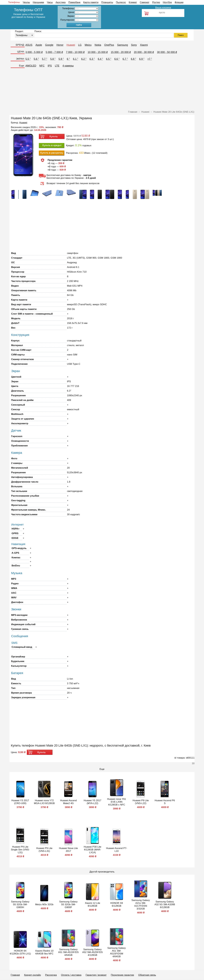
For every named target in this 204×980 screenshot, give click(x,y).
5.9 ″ (61, 59)
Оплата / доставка (71, 975)
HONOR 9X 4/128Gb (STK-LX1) (20, 952)
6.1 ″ (76, 59)
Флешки (179, 2)
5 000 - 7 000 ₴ (54, 52)
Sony (134, 45)
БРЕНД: (20, 45)
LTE (57, 66)
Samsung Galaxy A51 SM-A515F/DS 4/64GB (68, 952)
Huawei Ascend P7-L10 (117, 850)
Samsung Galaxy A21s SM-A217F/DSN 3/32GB (141, 904)
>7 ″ (150, 59)
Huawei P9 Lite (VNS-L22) (141, 802)
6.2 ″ (84, 59)
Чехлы (26, 2)
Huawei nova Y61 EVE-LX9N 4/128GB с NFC (117, 802)
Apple (39, 45)
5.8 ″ (53, 59)
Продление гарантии (122, 975)
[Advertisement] (102, 90)
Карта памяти (91, 2)
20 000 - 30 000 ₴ (144, 52)
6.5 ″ (109, 59)
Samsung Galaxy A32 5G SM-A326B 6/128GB (165, 904)
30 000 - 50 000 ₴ (167, 52)
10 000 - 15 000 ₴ (98, 52)
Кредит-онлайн (32, 975)
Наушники (38, 2)
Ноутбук (167, 2)
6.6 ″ (117, 59)
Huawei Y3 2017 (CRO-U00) (20, 802)
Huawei (71, 45)
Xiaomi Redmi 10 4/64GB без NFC (44, 952)
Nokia (98, 45)
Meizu (88, 45)
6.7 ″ (125, 59)
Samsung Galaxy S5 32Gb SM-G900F (68, 904)
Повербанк (74, 2)
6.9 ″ (142, 59)
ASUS (29, 45)
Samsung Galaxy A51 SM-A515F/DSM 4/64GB (117, 952)
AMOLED (31, 66)
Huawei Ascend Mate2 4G (68, 802)
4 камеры (68, 66)
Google (49, 45)
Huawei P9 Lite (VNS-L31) (44, 850)
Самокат (145, 2)
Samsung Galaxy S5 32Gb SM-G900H (20, 904)
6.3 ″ (92, 59)
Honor (60, 45)
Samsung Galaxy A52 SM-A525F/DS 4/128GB (93, 952)
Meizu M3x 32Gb (44, 904)
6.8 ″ (133, 59)
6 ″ (68, 59)
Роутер (156, 2)
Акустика (60, 2)
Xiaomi (144, 45)
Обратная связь (147, 975)
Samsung (123, 45)
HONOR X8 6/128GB (117, 904)
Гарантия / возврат (96, 975)
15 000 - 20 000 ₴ (121, 52)
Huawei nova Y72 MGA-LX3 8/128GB (44, 802)
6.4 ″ (100, 59)
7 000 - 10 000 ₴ (75, 52)
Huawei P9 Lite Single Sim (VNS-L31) (20, 850)
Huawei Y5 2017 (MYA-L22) (93, 802)
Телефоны (14, 2)
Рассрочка (51, 975)
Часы (50, 2)
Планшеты (107, 2)
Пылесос (121, 2)
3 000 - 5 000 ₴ (34, 52)
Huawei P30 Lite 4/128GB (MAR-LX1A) (93, 850)
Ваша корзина (163, 8)
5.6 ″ (36, 59)
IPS (50, 66)
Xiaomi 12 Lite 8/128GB (93, 904)
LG (80, 45)
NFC (42, 66)
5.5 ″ (28, 59)
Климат (133, 2)
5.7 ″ (44, 59)
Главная (15, 975)
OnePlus (109, 45)
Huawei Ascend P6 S (165, 802)
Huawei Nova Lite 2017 (68, 850)
